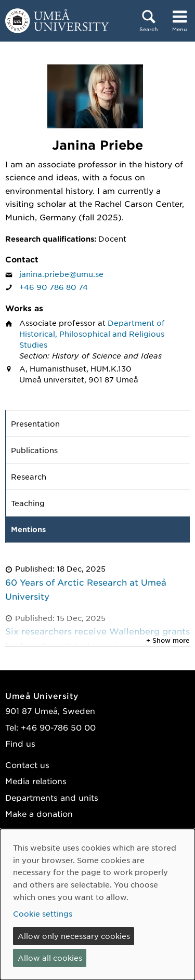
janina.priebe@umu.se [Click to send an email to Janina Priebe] (61, 274)
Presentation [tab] (35, 423)
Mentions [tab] (28, 529)
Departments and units (52, 797)
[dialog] (97, 904)
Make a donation (39, 813)
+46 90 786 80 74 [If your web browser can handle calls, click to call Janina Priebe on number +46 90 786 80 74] (54, 287)
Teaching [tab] (28, 503)
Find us (20, 743)
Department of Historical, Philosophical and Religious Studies (92, 334)
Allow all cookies (50, 958)
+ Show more (168, 640)
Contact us (27, 765)
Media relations (36, 781)
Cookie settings (43, 913)
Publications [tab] (34, 450)
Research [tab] (29, 476)
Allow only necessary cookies (74, 936)
